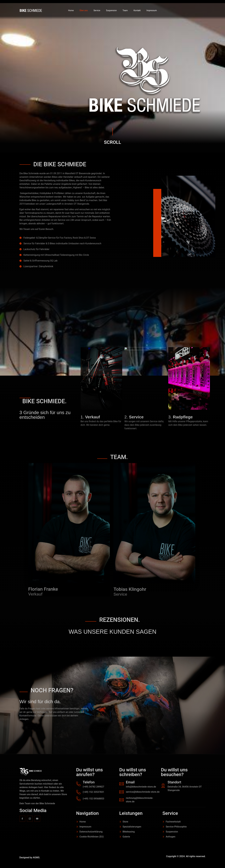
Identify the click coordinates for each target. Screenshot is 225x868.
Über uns (84, 10)
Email (130, 782)
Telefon (89, 782)
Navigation (88, 813)
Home (71, 10)
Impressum (152, 10)
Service (97, 10)
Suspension (111, 10)
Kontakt (137, 10)
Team (125, 10)
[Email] (122, 784)
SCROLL (113, 142)
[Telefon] (78, 784)
